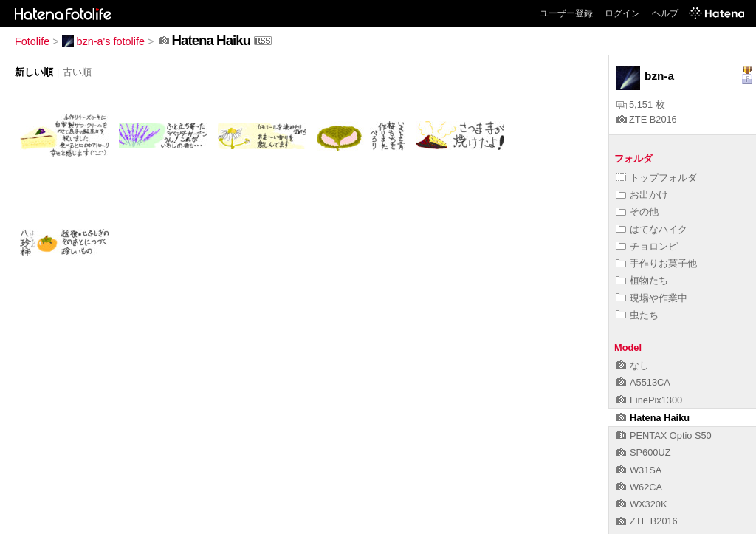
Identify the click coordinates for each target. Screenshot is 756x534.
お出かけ (642, 195)
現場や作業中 (652, 298)
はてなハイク (652, 229)
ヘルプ (665, 13)
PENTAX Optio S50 (664, 435)
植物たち (642, 280)
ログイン (622, 13)
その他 (637, 212)
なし (632, 365)
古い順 (77, 72)
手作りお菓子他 (656, 263)
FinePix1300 (649, 400)
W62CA (639, 487)
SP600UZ (643, 452)
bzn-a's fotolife (103, 41)
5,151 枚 (641, 105)
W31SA (639, 470)
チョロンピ (647, 246)
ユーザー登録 (566, 13)
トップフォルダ (656, 178)
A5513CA (643, 382)
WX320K (642, 504)
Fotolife (32, 41)
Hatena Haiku (653, 418)
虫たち (637, 315)
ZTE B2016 (647, 119)
